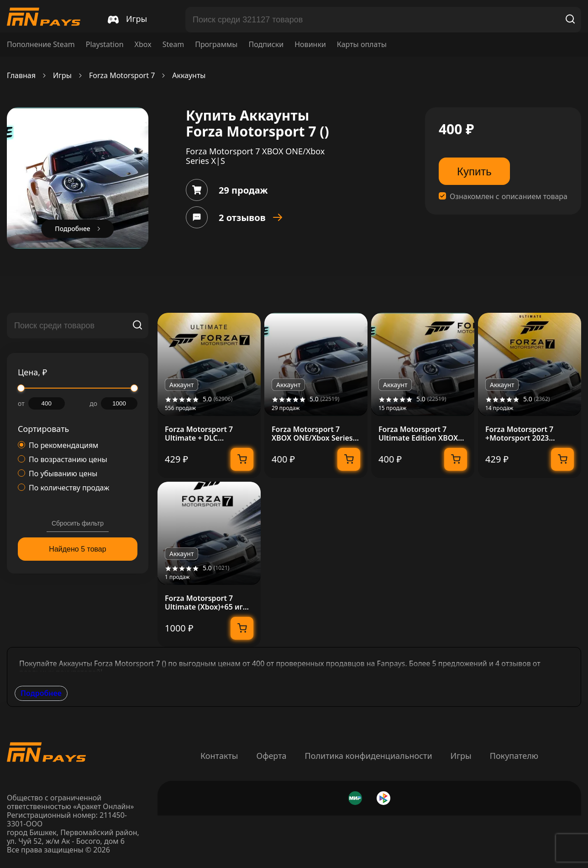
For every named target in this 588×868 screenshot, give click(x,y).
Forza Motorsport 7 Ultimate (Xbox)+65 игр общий (206, 603)
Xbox (143, 45)
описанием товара (535, 197)
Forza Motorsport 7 (122, 76)
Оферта (271, 756)
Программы (216, 45)
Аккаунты (189, 76)
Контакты (219, 756)
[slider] (21, 388)
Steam (173, 45)
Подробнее (41, 693)
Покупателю (514, 756)
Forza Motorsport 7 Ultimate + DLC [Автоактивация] (199, 434)
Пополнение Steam (41, 45)
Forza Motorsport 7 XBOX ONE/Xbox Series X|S (312, 434)
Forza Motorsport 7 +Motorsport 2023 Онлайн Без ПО (519, 434)
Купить (474, 171)
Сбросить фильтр (78, 523)
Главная (21, 76)
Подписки (266, 45)
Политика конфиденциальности (369, 756)
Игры (62, 76)
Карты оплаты (362, 45)
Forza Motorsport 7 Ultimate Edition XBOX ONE (418, 434)
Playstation (105, 45)
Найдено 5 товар (77, 549)
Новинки (310, 45)
